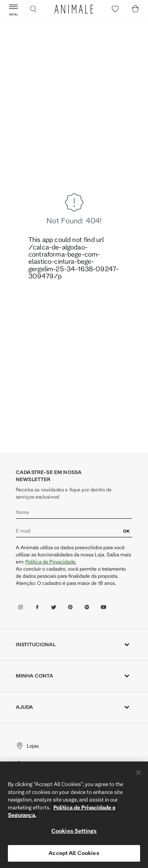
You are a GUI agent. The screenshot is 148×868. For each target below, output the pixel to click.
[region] (74, 815)
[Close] (139, 773)
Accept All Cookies (74, 853)
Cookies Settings (74, 831)
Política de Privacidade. (51, 562)
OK (126, 531)
